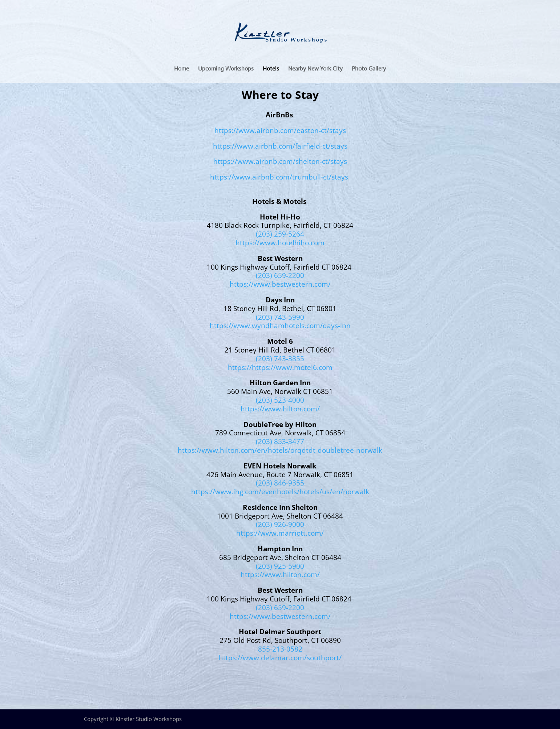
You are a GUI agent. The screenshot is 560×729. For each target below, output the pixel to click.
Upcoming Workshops (226, 69)
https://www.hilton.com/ (280, 409)
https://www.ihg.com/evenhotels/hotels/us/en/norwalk (280, 492)
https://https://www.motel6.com (280, 367)
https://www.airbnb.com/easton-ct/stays (280, 130)
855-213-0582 (280, 649)
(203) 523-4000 (280, 400)
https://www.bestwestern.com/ (280, 284)
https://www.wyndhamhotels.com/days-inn (280, 326)
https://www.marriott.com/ (280, 533)
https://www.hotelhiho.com (280, 243)
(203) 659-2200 (280, 275)
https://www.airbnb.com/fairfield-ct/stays (280, 146)
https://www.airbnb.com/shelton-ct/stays (280, 161)
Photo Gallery (369, 69)
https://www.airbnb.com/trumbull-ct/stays (279, 177)
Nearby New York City (315, 69)
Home (182, 69)
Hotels (271, 69)
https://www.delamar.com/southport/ (280, 658)
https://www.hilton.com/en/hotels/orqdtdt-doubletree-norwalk (280, 450)
